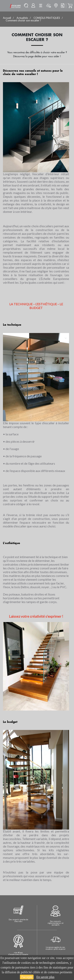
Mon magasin (56, 5)
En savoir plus (45, 977)
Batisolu (41, 6)
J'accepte (27, 977)
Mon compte (33, 5)
